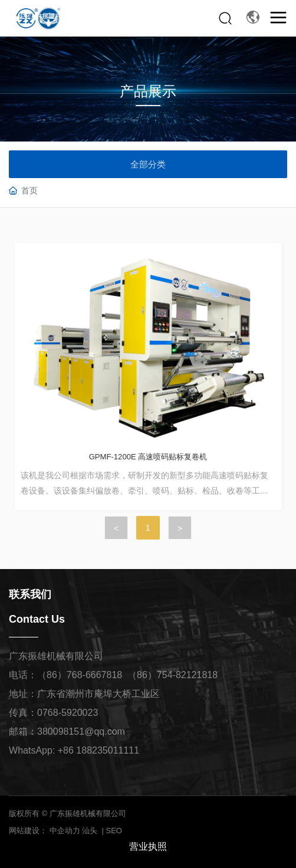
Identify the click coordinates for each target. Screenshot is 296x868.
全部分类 (148, 164)
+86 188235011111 (98, 750)
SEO (114, 831)
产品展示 (148, 91)
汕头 (90, 831)
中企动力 (65, 831)
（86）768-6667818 (80, 675)
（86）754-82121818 (172, 675)
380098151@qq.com (81, 731)
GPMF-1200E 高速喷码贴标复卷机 (148, 457)
